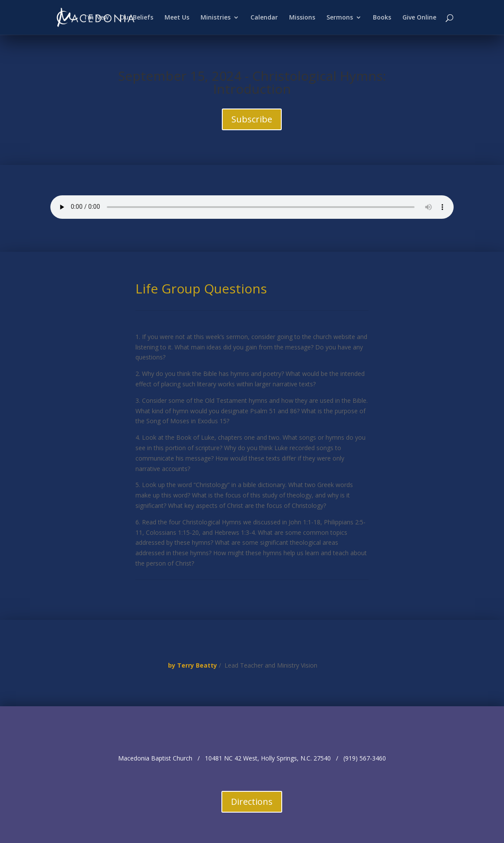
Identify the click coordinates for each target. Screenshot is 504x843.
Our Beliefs (137, 18)
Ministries (216, 18)
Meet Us (177, 18)
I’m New (97, 18)
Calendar (264, 18)
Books (382, 18)
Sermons (340, 18)
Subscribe (252, 119)
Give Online (419, 18)
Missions (302, 18)
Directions (252, 802)
